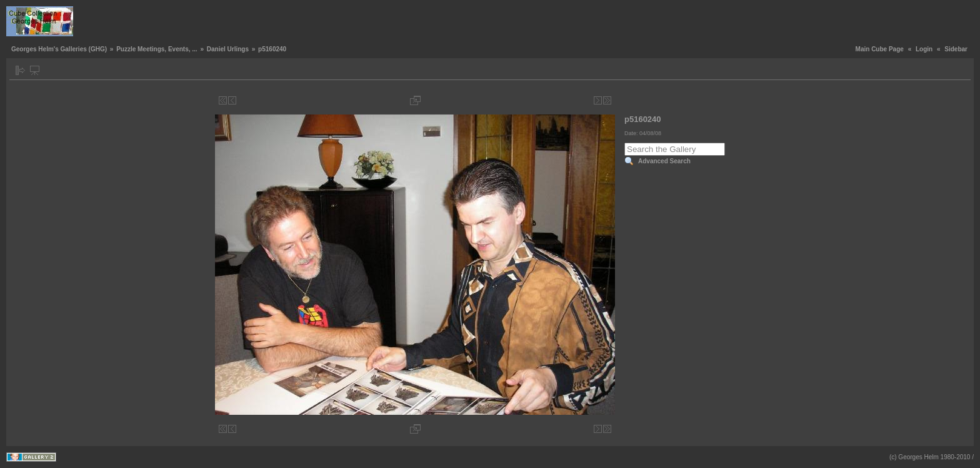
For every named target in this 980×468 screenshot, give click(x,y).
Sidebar (956, 49)
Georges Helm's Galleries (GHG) (59, 49)
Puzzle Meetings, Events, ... (157, 49)
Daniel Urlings (228, 49)
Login (924, 49)
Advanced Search (664, 161)
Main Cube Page (880, 49)
